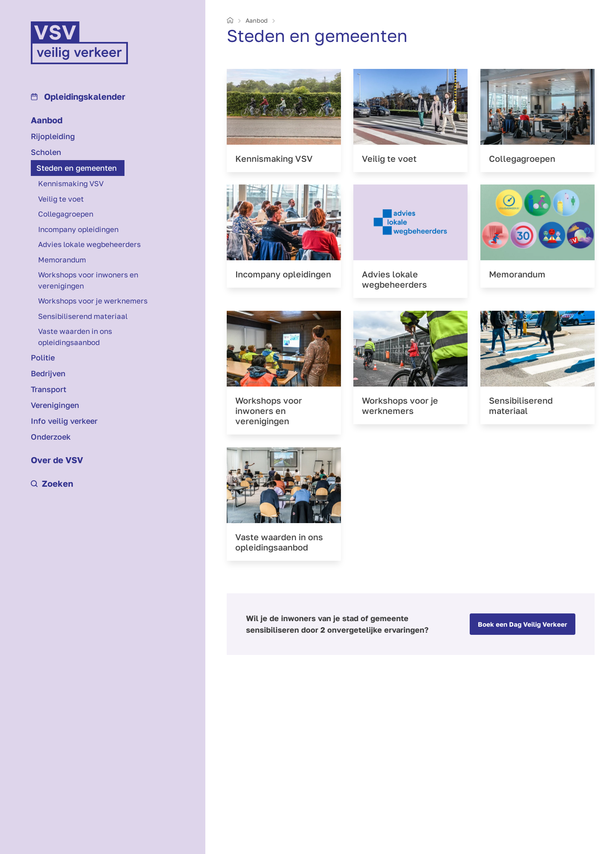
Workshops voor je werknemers (93, 301)
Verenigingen (55, 405)
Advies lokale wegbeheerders (89, 244)
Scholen (46, 152)
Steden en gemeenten (77, 168)
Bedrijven (48, 373)
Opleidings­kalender (78, 96)
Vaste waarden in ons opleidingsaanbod (75, 337)
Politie (43, 357)
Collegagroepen (66, 214)
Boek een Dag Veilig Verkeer (523, 624)
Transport (49, 389)
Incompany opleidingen (78, 229)
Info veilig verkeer (64, 421)
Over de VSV (57, 460)
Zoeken (52, 483)
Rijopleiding (53, 136)
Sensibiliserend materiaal (83, 316)
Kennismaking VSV (71, 183)
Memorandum (62, 260)
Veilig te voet (61, 199)
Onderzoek (51, 437)
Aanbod (47, 120)
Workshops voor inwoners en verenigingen (88, 280)
